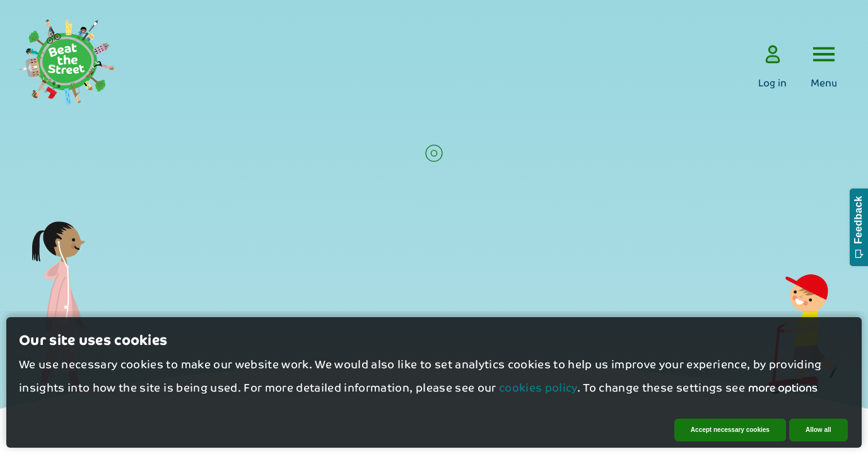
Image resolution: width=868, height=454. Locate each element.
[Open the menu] (824, 66)
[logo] (67, 62)
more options (783, 392)
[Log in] (772, 66)
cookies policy (538, 392)
